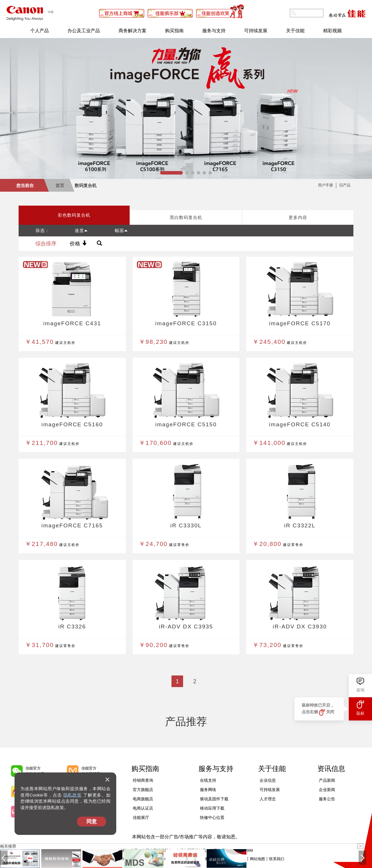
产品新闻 (327, 780)
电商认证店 (143, 808)
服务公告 (327, 799)
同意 (92, 822)
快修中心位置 (212, 817)
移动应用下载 (212, 808)
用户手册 (325, 185)
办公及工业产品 (84, 31)
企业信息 (268, 780)
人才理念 (268, 799)
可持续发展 (256, 31)
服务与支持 (214, 31)
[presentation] (74, 215)
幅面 (121, 230)
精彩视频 (332, 31)
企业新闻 (327, 790)
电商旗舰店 (143, 799)
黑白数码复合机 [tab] (186, 217)
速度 (81, 230)
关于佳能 (295, 31)
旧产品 (345, 185)
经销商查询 (143, 780)
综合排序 (46, 244)
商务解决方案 (133, 31)
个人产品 (40, 31)
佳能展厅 (141, 817)
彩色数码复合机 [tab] (74, 215)
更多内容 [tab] (298, 217)
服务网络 (208, 790)
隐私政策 (73, 795)
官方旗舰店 (143, 790)
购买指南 (174, 31)
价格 (78, 243)
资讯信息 (331, 769)
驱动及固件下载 (214, 799)
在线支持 (208, 780)
